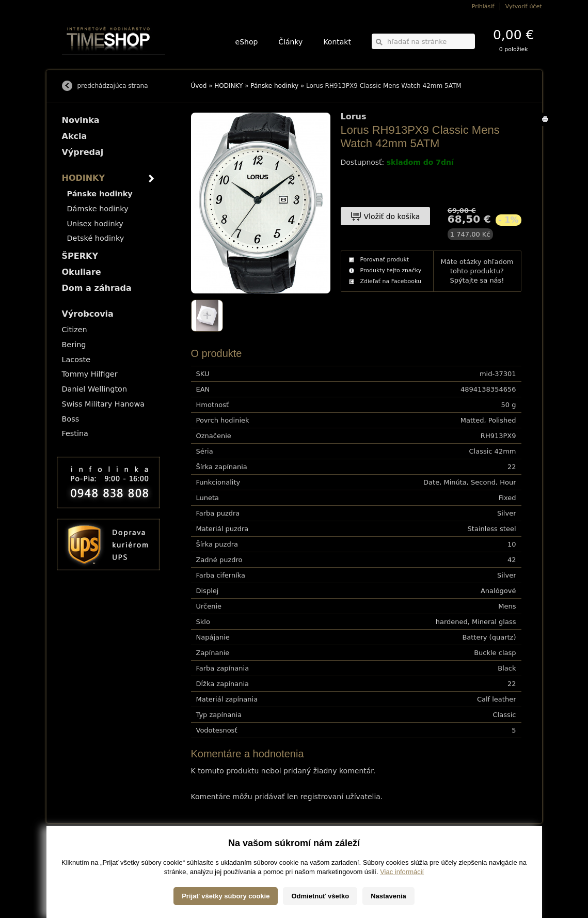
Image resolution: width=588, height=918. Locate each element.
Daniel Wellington (95, 389)
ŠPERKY (80, 256)
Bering (74, 345)
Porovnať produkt (385, 260)
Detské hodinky (96, 238)
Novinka (81, 120)
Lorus (354, 117)
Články (290, 42)
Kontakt (337, 42)
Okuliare (82, 272)
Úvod (199, 86)
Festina (75, 433)
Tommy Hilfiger (90, 374)
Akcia (75, 136)
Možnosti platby (80, 858)
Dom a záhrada (97, 288)
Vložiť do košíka (392, 216)
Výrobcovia (88, 314)
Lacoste (76, 360)
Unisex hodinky (95, 224)
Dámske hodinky (98, 209)
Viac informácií (402, 907)
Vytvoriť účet (524, 6)
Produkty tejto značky (391, 270)
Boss (71, 419)
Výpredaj (83, 152)
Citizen (75, 330)
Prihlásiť (483, 6)
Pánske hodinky (274, 86)
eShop (247, 42)
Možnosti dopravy (82, 851)
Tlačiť (547, 126)
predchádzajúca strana (113, 86)
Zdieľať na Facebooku (391, 281)
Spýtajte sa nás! (477, 280)
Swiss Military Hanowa (104, 404)
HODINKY (228, 86)
